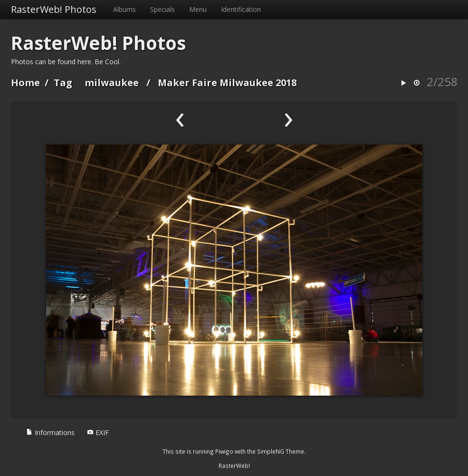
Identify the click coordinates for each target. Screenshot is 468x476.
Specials (162, 9)
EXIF (98, 432)
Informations (50, 432)
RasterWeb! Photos (54, 9)
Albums (124, 9)
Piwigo (224, 451)
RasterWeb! (234, 466)
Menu (198, 9)
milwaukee (112, 83)
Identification (241, 9)
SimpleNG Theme (281, 451)
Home (25, 83)
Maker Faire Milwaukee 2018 (227, 83)
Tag (63, 83)
